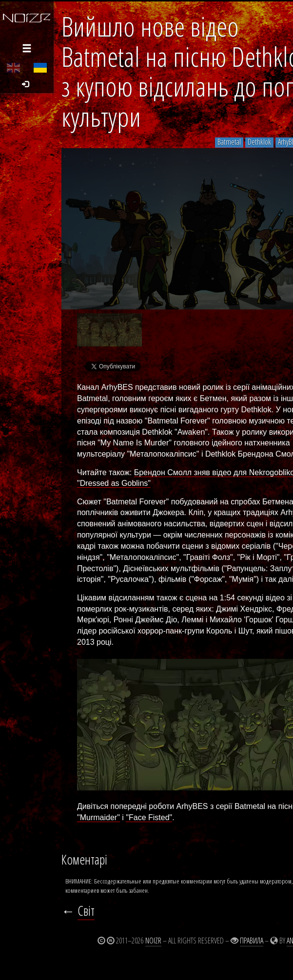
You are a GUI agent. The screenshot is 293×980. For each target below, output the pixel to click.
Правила (252, 941)
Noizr (153, 941)
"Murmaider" (98, 817)
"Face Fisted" (149, 817)
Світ (86, 911)
